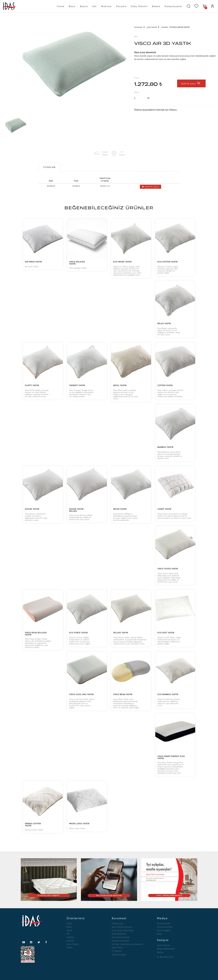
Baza (72, 6)
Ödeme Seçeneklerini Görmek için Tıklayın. (156, 110)
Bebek (156, 6)
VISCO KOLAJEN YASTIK (77, 263)
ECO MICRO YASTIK (122, 262)
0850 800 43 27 (165, 957)
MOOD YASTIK (120, 509)
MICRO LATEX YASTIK (79, 824)
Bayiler (160, 952)
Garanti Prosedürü (120, 941)
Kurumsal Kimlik (165, 927)
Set (94, 6)
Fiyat (137, 78)
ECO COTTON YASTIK (167, 262)
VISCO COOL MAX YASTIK (81, 694)
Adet (137, 92)
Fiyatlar (49, 167)
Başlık (84, 6)
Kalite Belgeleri (119, 934)
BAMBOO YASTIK (165, 447)
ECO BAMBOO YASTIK (168, 694)
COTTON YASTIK (165, 385)
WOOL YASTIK (120, 385)
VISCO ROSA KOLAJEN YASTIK (36, 634)
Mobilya (106, 6)
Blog (159, 934)
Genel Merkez (163, 945)
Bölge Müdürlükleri (166, 949)
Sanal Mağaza (164, 930)
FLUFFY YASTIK (32, 385)
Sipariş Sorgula (119, 954)
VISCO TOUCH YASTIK (168, 569)
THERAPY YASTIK (77, 385)
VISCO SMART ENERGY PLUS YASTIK (171, 757)
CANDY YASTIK (164, 509)
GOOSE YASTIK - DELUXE (77, 510)
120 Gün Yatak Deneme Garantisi (127, 944)
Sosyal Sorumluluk (121, 937)
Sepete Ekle (192, 84)
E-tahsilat (117, 951)
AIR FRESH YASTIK (33, 262)
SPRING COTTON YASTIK (33, 825)
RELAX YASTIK (164, 324)
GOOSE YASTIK (32, 509)
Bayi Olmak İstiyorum (122, 927)
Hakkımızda (117, 923)
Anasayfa (138, 27)
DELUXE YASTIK (121, 633)
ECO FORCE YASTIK (78, 633)
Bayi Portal (117, 948)
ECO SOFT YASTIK (166, 633)
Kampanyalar (173, 6)
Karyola (121, 6)
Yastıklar (165, 27)
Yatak (61, 6)
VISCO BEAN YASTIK (123, 694)
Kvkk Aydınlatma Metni (123, 930)
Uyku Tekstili (139, 6)
